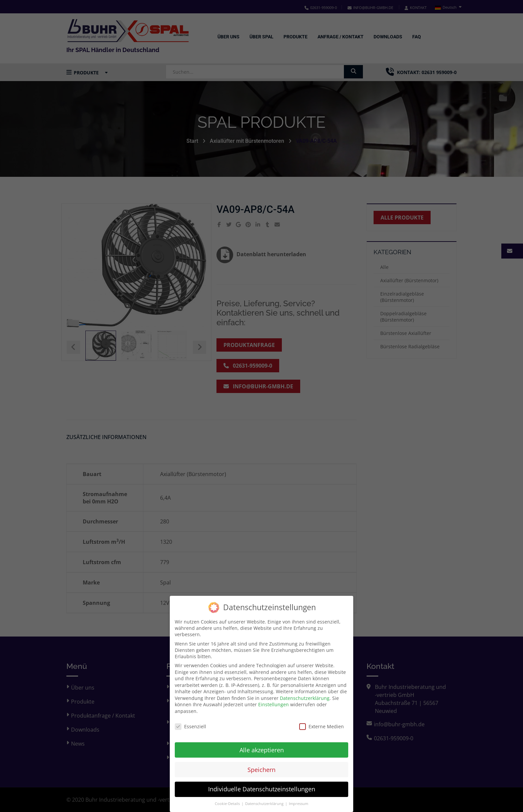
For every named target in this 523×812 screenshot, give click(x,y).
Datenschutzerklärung (305, 694)
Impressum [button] (299, 799)
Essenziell (190, 722)
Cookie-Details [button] (228, 799)
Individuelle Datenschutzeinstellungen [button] (262, 785)
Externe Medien (322, 722)
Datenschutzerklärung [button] (265, 799)
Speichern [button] (261, 765)
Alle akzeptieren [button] (262, 745)
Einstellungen (274, 700)
